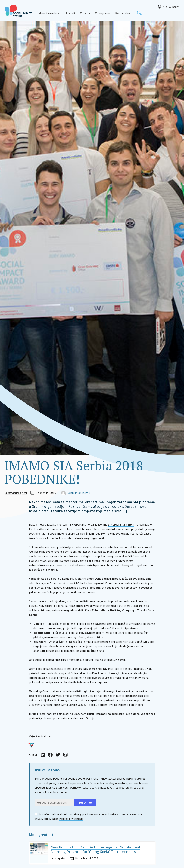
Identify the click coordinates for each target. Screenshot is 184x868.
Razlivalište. (43, 736)
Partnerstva (123, 13)
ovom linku (147, 547)
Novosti (70, 13)
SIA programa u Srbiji (121, 524)
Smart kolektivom (62, 583)
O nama (85, 13)
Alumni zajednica (49, 13)
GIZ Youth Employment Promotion (96, 583)
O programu (103, 13)
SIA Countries (171, 7)
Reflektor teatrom (132, 583)
